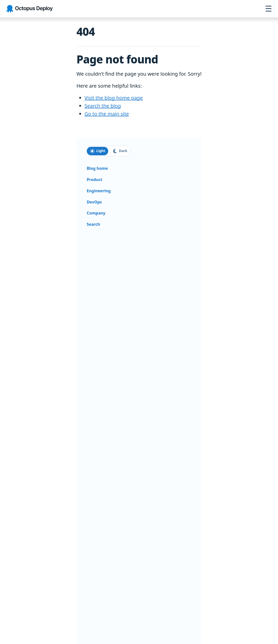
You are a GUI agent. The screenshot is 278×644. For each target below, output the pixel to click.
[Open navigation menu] (269, 9)
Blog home (97, 168)
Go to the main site (107, 114)
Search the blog (103, 106)
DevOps (94, 202)
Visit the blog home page (114, 98)
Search (93, 224)
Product (94, 180)
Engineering (99, 191)
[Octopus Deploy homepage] (29, 9)
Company (96, 213)
